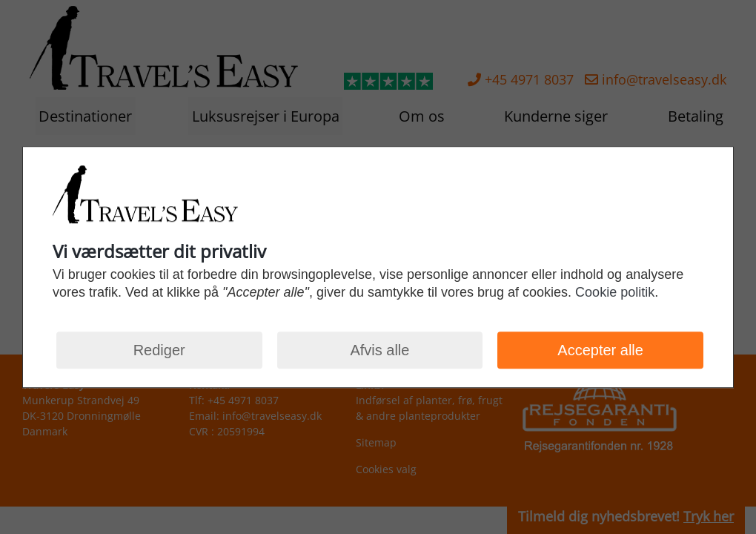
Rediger (159, 350)
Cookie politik (615, 293)
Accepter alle (600, 350)
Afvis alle (379, 350)
